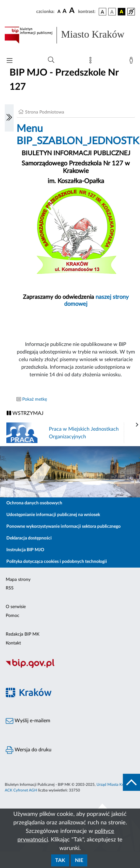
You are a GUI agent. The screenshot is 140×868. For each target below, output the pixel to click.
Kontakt (13, 643)
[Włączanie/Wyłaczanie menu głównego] (10, 61)
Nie (79, 860)
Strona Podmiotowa (45, 112)
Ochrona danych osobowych (34, 503)
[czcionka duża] (73, 11)
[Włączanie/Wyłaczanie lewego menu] (9, 118)
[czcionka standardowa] (59, 11)
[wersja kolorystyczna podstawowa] (103, 12)
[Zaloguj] (132, 62)
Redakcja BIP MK (23, 634)
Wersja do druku (29, 750)
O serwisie (16, 607)
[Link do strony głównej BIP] (70, 35)
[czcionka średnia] (65, 12)
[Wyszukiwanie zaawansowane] (51, 60)
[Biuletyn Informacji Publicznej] (70, 667)
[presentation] (137, 425)
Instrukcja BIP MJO (25, 550)
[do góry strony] (131, 782)
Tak (60, 860)
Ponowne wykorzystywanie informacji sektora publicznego (63, 526)
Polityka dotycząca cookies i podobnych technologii (57, 562)
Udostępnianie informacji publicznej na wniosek (53, 515)
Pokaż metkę (35, 399)
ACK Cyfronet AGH (21, 790)
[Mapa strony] (92, 62)
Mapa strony (18, 580)
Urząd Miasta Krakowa (115, 785)
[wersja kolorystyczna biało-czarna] (112, 12)
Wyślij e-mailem (28, 721)
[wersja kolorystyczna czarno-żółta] (122, 12)
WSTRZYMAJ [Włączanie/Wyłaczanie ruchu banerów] (25, 413)
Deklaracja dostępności (29, 538)
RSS (10, 588)
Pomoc (13, 616)
